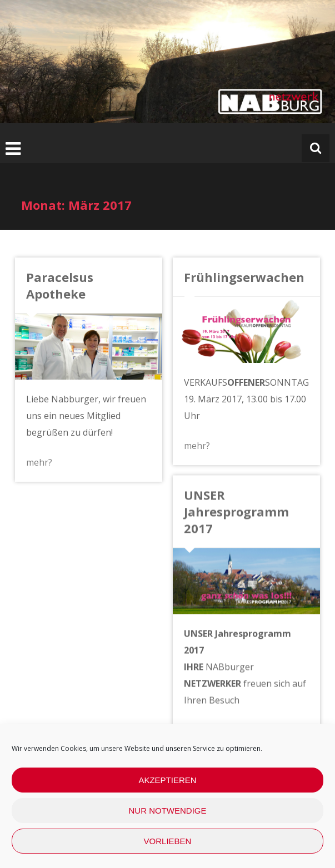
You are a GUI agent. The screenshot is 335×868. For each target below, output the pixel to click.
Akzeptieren (167, 780)
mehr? (39, 462)
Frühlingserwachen (244, 277)
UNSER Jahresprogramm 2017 (236, 511)
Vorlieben (168, 841)
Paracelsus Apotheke (60, 285)
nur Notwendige (168, 811)
